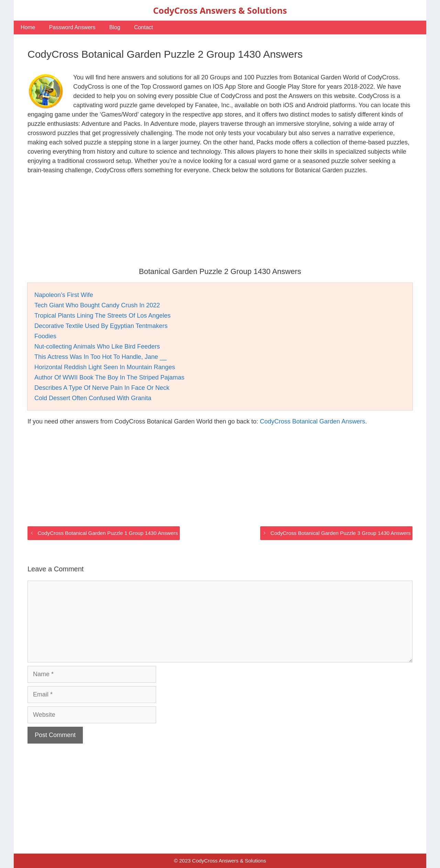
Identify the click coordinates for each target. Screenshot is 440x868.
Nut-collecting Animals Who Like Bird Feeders (97, 347)
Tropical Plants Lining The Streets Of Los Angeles (102, 316)
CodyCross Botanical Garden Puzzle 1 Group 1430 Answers (108, 533)
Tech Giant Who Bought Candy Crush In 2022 (97, 305)
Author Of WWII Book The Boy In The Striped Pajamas (109, 377)
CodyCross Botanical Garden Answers (312, 421)
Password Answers (72, 27)
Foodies (45, 336)
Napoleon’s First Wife (64, 295)
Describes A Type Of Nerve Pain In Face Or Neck (102, 388)
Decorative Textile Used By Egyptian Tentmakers (101, 326)
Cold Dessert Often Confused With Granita (93, 398)
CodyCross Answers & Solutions (220, 10)
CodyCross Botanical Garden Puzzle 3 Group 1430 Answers (341, 533)
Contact (144, 27)
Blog (115, 27)
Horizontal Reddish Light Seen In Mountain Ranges (105, 367)
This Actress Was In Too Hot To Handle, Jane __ (101, 357)
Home (28, 27)
